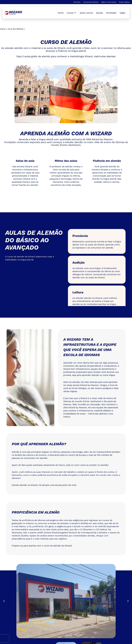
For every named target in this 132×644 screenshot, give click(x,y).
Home (61, 13)
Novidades (111, 13)
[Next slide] (128, 601)
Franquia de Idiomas (91, 2)
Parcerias (77, 2)
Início (3, 29)
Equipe (100, 13)
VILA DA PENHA (15, 29)
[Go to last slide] (4, 601)
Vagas (122, 13)
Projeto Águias (124, 2)
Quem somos (86, 13)
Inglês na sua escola (109, 2)
